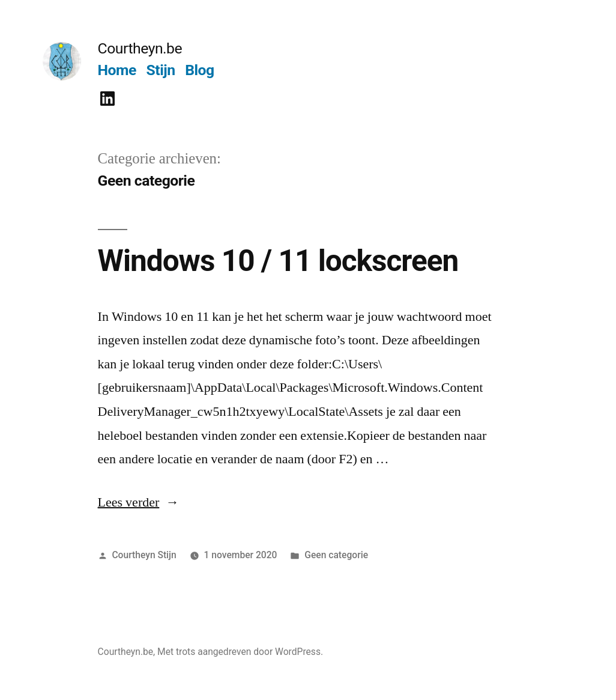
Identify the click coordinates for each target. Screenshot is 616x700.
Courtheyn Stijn (144, 555)
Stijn (161, 70)
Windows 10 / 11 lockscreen (278, 261)
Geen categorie (336, 555)
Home (117, 70)
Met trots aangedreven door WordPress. (240, 652)
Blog (199, 70)
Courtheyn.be (140, 48)
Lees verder (139, 502)
